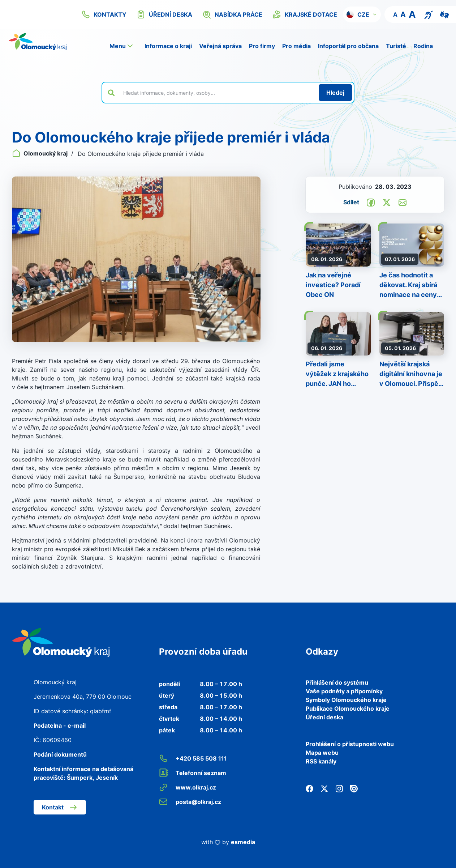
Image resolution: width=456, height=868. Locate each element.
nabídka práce (232, 14)
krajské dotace (305, 14)
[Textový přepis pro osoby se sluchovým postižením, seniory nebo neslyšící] (429, 14)
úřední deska (164, 14)
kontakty (104, 14)
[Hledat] (335, 93)
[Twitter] (324, 788)
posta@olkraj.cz (190, 802)
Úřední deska (324, 717)
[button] (362, 14)
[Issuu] (354, 788)
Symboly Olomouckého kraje (346, 700)
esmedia (243, 842)
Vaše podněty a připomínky (344, 691)
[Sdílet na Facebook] (371, 202)
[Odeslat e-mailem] (403, 202)
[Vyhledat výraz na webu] (217, 93)
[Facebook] (309, 788)
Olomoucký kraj (40, 153)
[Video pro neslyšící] (444, 14)
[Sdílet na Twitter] (387, 202)
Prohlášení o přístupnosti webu (350, 744)
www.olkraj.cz (188, 787)
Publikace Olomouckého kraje (348, 709)
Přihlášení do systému (337, 682)
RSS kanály (321, 761)
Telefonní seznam (193, 773)
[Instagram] (339, 788)
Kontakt (60, 807)
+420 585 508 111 (193, 758)
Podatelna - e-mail (60, 726)
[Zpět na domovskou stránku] (38, 42)
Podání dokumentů (60, 754)
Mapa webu (322, 753)
